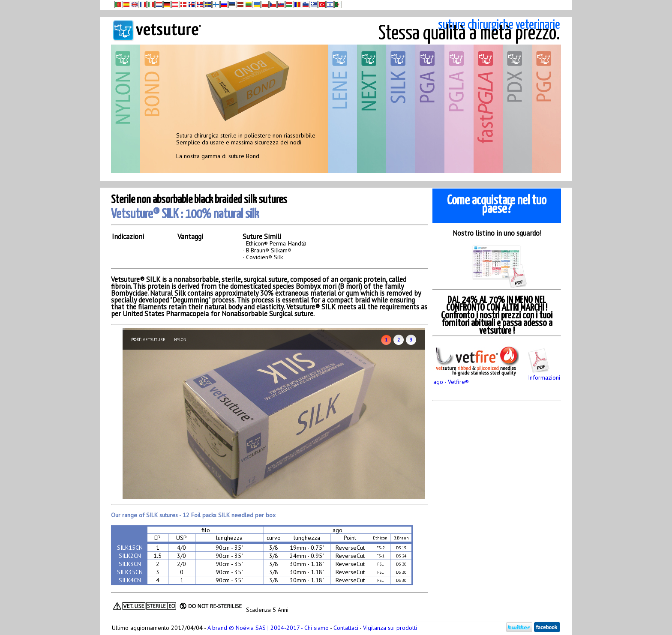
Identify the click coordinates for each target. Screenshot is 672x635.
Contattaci (346, 628)
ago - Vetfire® (476, 378)
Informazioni (544, 374)
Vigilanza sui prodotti (390, 628)
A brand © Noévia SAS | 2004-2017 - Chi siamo (268, 628)
